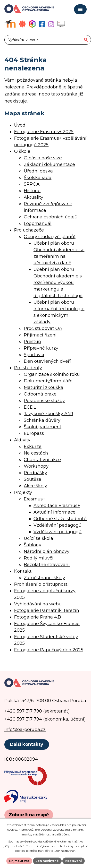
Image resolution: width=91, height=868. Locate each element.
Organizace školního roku (52, 374)
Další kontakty (27, 744)
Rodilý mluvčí (39, 558)
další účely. (62, 834)
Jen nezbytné (47, 861)
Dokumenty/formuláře (48, 381)
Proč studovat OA (43, 328)
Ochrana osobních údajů (51, 217)
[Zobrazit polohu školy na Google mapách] (29, 815)
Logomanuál (38, 223)
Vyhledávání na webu (38, 604)
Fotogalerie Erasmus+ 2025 (44, 132)
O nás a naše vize (43, 158)
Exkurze (33, 447)
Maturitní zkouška (44, 387)
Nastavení (74, 861)
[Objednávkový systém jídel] (22, 24)
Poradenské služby (44, 401)
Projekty (23, 492)
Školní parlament (43, 427)
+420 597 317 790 (23, 711)
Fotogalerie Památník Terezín (47, 610)
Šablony (33, 545)
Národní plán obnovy (47, 551)
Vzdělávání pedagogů (58, 525)
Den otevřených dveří (47, 361)
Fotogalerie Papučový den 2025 (49, 650)
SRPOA (32, 184)
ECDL (30, 407)
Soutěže (33, 479)
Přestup (32, 342)
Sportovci (34, 355)
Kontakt (23, 571)
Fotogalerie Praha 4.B (37, 617)
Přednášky (35, 473)
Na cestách (36, 453)
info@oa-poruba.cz (25, 730)
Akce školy (35, 486)
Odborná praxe (40, 394)
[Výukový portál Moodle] (10, 24)
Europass (34, 433)
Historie (32, 191)
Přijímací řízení (40, 335)
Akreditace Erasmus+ (57, 506)
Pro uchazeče (29, 230)
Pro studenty (28, 368)
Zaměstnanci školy (44, 578)
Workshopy (36, 466)
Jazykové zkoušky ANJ (48, 414)
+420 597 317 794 (23, 719)
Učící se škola (38, 538)
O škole (22, 151)
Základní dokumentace (49, 164)
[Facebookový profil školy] (42, 24)
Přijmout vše (19, 861)
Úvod (20, 125)
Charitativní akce (42, 460)
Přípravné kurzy (41, 348)
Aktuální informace (54, 512)
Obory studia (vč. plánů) (50, 237)
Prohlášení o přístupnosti (41, 584)
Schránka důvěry (42, 420)
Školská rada (38, 178)
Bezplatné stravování (47, 565)
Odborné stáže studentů (60, 519)
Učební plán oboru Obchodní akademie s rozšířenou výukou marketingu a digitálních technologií (58, 283)
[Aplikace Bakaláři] (32, 24)
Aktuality (33, 197)
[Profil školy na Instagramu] (51, 24)
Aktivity (22, 440)
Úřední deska (38, 171)
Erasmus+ (35, 499)
